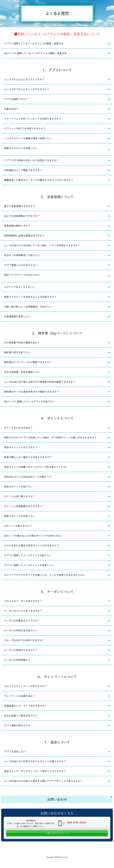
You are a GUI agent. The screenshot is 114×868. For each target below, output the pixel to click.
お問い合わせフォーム (57, 833)
